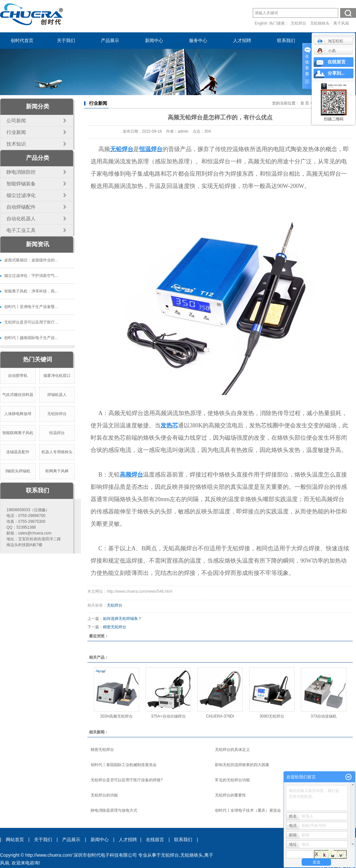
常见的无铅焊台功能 (232, 780)
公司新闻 (16, 121)
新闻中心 (154, 41)
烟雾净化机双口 (57, 376)
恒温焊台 (57, 433)
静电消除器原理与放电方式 (114, 810)
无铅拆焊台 (57, 414)
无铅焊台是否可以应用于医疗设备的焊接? (127, 780)
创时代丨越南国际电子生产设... (31, 338)
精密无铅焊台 (115, 627)
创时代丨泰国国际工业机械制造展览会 (124, 765)
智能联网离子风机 (18, 433)
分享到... (336, 73)
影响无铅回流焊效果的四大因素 (242, 765)
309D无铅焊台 (272, 716)
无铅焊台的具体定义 (232, 750)
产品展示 (110, 41)
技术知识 (16, 144)
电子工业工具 (21, 230)
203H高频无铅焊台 (117, 716)
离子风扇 (341, 23)
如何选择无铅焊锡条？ (122, 619)
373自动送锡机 (324, 716)
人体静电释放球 (18, 414)
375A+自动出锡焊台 (168, 716)
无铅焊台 (298, 23)
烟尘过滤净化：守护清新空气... (31, 276)
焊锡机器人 (57, 395)
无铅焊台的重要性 (230, 795)
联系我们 (286, 41)
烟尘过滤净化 (21, 195)
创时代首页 (22, 41)
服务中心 (198, 41)
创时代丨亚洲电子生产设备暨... (31, 307)
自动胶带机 (18, 376)
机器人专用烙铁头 (57, 452)
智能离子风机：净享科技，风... (31, 291)
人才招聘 (242, 41)
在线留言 (155, 840)
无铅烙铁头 (320, 23)
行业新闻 (16, 132)
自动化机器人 (21, 219)
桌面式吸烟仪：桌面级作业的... (31, 260)
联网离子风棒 (57, 471)
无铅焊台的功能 (104, 795)
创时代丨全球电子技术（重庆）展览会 (248, 810)
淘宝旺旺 (330, 41)
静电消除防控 (21, 172)
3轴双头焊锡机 (18, 471)
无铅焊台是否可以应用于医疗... (31, 322)
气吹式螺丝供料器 (18, 395)
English (261, 23)
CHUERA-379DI (220, 716)
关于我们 (66, 41)
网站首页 (15, 840)
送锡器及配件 (18, 452)
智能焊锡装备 (21, 184)
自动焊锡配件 (21, 207)
